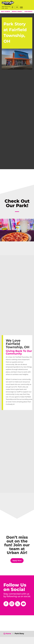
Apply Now (17, 561)
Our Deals (28, 12)
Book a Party (17, 12)
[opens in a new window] (6, 604)
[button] (12, 7)
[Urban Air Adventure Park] (8, 4)
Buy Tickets (6, 12)
